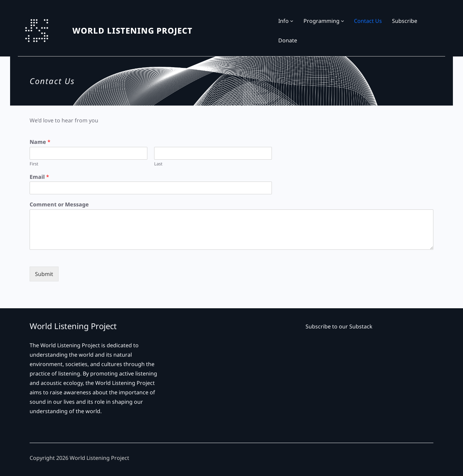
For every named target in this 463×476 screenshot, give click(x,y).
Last (158, 164)
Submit (44, 274)
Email (39, 177)
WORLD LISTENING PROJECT (132, 30)
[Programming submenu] (343, 21)
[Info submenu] (292, 21)
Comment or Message (59, 205)
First (34, 164)
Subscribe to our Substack (339, 326)
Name (40, 142)
